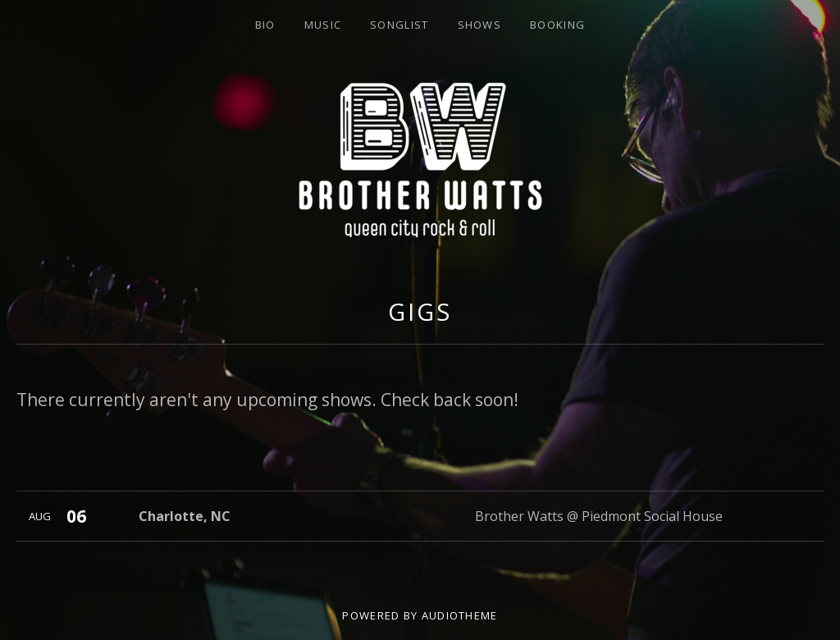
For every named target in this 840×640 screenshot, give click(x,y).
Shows (480, 25)
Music (323, 25)
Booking (557, 25)
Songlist (399, 25)
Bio (265, 25)
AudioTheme (460, 615)
